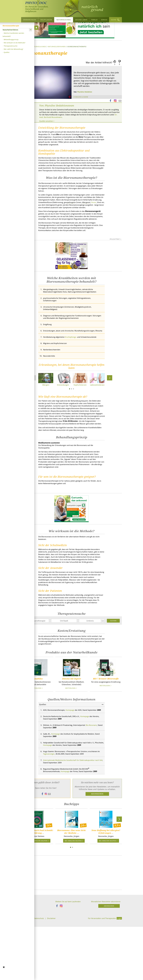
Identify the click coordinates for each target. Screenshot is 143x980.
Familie (94, 20)
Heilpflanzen (46, 20)
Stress (59, 232)
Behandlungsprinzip (11, 39)
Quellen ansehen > (48, 142)
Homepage (72, 766)
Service (104, 20)
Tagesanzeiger (52, 814)
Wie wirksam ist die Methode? (15, 43)
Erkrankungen (30, 20)
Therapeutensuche (11, 46)
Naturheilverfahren (57, 67)
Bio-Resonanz (95, 784)
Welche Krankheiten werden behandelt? (13, 35)
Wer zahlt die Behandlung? (13, 49)
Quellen (7, 52)
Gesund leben (81, 20)
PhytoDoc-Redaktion (85, 112)
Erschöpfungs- (73, 374)
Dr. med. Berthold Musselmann (83, 138)
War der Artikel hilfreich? (99, 83)
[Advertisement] (71, 934)
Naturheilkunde (64, 20)
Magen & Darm (82, 117)
